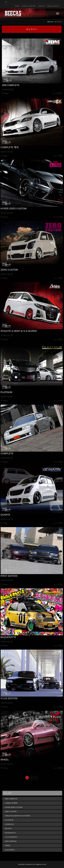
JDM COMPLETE (10, 85)
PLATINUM (15, 386)
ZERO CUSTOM (17, 263)
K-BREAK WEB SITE (29, 6)
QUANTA (14, 508)
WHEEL (14, 753)
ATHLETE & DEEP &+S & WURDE (23, 324)
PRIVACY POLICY (53, 6)
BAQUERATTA (16, 631)
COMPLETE (15, 447)
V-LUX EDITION (17, 692)
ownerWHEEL (10, 850)
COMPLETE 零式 (17, 141)
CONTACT (41, 6)
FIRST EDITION (17, 569)
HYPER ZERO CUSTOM (20, 202)
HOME (17, 6)
